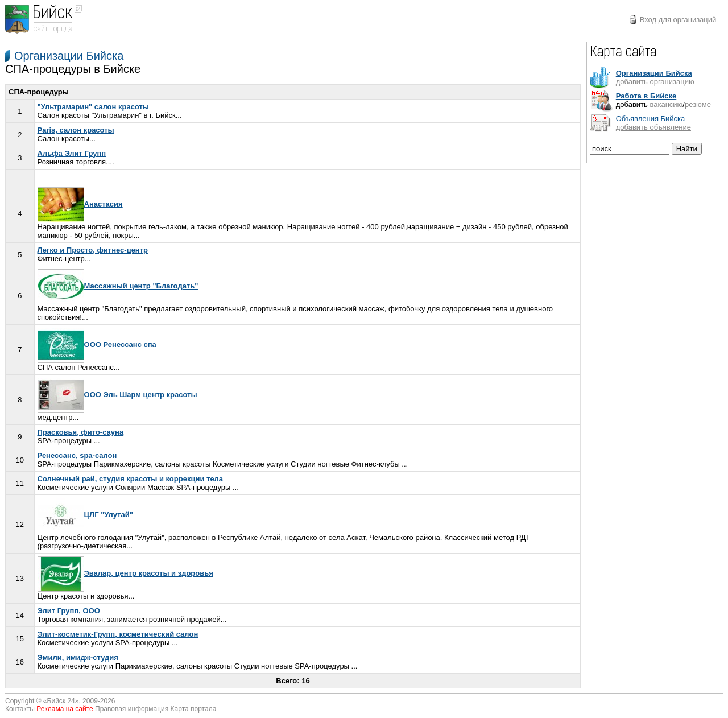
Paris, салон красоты (76, 130)
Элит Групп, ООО (69, 611)
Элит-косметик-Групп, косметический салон (118, 634)
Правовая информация (132, 709)
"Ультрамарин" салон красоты (93, 107)
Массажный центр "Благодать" (118, 286)
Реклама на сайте (65, 709)
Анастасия (80, 204)
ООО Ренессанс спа (97, 344)
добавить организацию (655, 82)
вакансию (666, 104)
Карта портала (194, 709)
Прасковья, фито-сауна (81, 432)
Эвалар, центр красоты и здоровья (125, 573)
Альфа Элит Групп (72, 153)
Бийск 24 (61, 701)
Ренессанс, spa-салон (77, 455)
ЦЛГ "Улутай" (85, 515)
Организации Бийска (69, 56)
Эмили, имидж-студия (78, 657)
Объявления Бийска (651, 119)
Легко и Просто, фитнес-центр (93, 250)
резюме (698, 104)
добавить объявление (653, 127)
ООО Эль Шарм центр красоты (117, 395)
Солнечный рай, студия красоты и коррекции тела (131, 479)
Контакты (20, 709)
